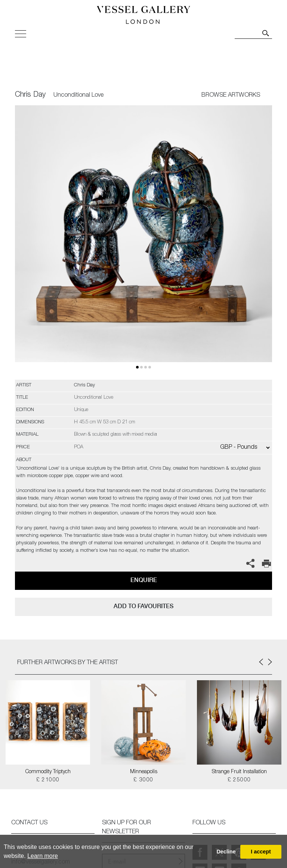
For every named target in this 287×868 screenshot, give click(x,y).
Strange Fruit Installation (239, 772)
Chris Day (30, 95)
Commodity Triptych (48, 772)
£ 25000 (239, 780)
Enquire (144, 580)
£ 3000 (143, 780)
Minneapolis (144, 772)
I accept (261, 852)
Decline (226, 852)
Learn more (43, 856)
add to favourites (143, 606)
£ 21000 (48, 780)
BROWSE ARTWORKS (231, 96)
